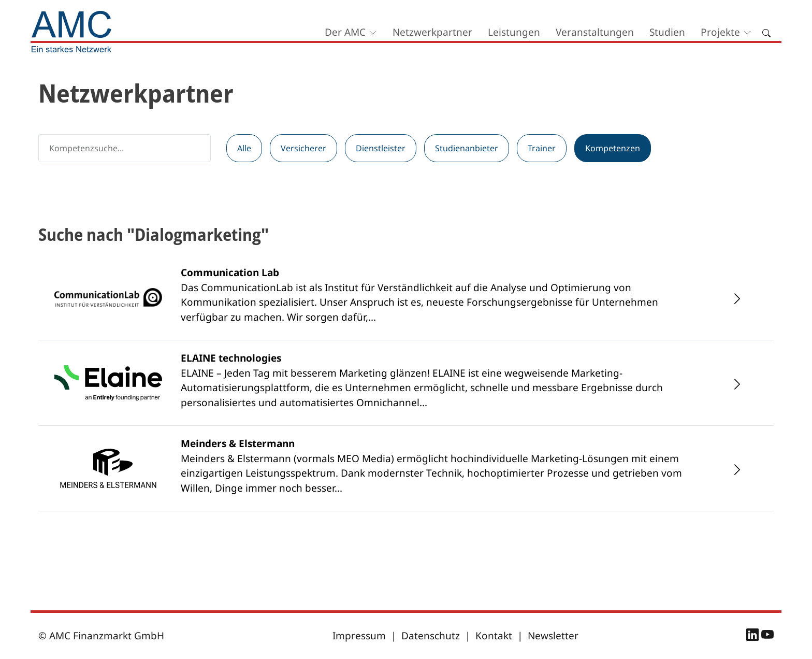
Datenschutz (431, 636)
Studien (667, 32)
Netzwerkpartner (432, 32)
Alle (244, 148)
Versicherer (303, 148)
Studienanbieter (467, 148)
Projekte (720, 32)
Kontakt (494, 636)
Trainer (542, 148)
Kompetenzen (613, 148)
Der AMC (345, 32)
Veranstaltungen (595, 32)
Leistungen (514, 32)
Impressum (359, 636)
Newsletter (553, 636)
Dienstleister (381, 148)
